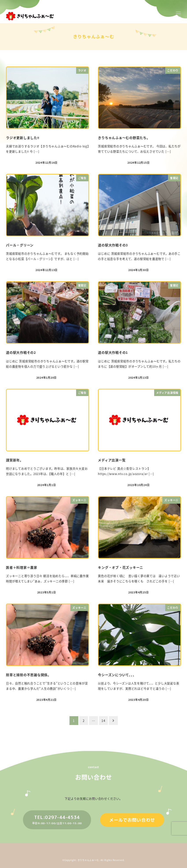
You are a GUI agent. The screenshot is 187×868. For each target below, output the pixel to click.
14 (103, 721)
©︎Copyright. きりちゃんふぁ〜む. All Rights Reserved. (93, 860)
